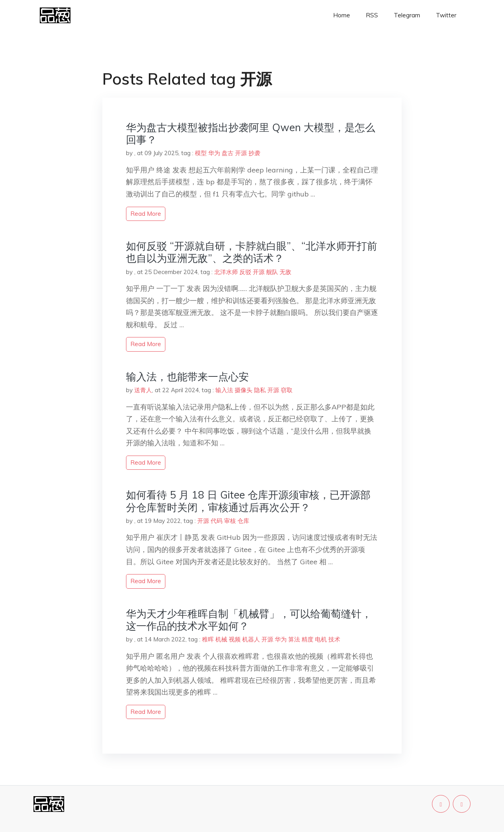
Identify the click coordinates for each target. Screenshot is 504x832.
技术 (334, 639)
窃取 (287, 390)
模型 (201, 153)
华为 (214, 153)
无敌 (285, 272)
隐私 (260, 390)
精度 (308, 639)
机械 (221, 639)
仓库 (243, 521)
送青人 (143, 390)
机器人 (251, 639)
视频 (235, 639)
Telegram (407, 15)
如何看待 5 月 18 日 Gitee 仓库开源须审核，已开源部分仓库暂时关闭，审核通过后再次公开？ (248, 501)
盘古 (228, 153)
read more (146, 214)
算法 (294, 639)
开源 (241, 153)
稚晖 (208, 639)
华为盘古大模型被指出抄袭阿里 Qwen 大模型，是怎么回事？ (251, 133)
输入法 (224, 390)
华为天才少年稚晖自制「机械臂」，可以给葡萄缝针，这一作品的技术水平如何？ (249, 620)
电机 (321, 639)
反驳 (245, 272)
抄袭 (254, 153)
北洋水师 (226, 272)
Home (342, 15)
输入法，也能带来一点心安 (187, 377)
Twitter (446, 15)
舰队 (272, 272)
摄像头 (244, 390)
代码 (217, 521)
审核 (230, 521)
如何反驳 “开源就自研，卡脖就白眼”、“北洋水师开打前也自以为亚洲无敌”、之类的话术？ (252, 252)
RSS (372, 15)
